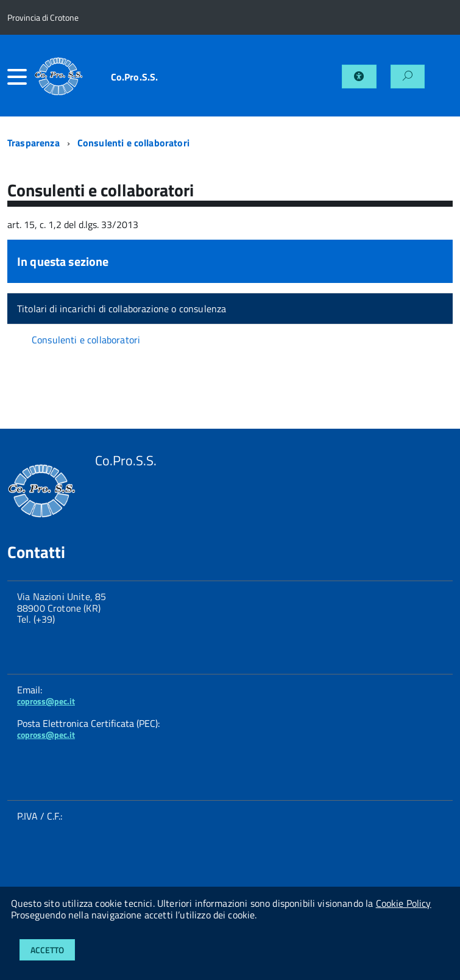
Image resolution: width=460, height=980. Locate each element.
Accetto (47, 950)
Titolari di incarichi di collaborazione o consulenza (122, 309)
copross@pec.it (46, 701)
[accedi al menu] (21, 77)
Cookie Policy (404, 903)
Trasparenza (34, 143)
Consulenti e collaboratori (133, 143)
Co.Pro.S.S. (135, 77)
